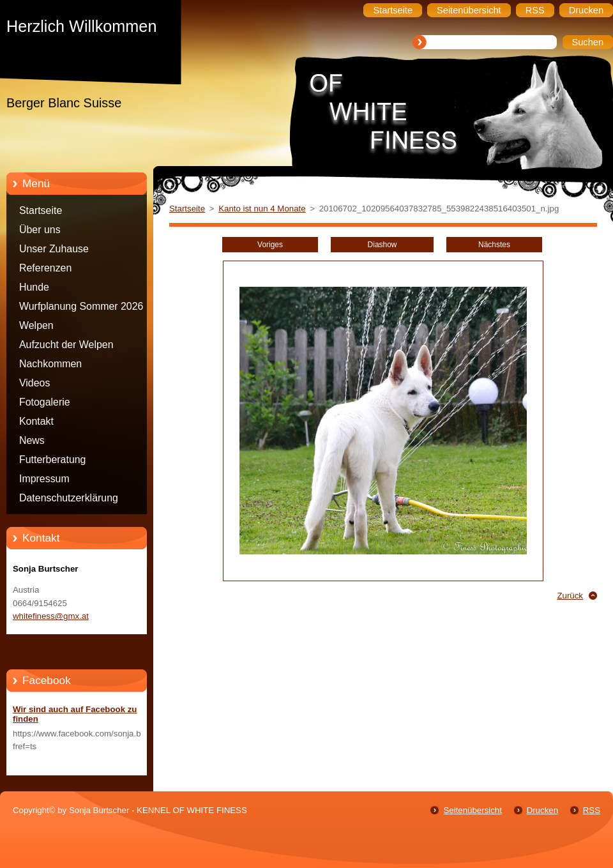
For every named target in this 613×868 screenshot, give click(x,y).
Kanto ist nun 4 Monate (262, 209)
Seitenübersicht (472, 810)
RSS (592, 810)
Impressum (44, 479)
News (32, 440)
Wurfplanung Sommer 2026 (81, 306)
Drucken (542, 810)
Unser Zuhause (54, 249)
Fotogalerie (45, 402)
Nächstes (494, 245)
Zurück (570, 596)
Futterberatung (52, 460)
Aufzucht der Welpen (66, 345)
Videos (34, 383)
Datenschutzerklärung (69, 498)
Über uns (40, 230)
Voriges (270, 245)
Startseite (41, 210)
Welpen (36, 325)
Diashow (382, 245)
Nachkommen (50, 364)
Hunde (34, 287)
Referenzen (45, 268)
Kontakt (36, 421)
